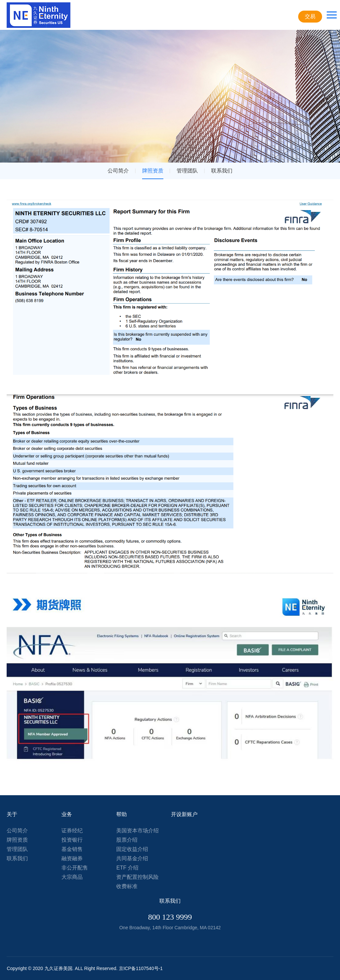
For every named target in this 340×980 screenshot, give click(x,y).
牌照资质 (153, 171)
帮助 (122, 814)
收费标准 (127, 886)
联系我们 (222, 171)
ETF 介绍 (127, 868)
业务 (67, 814)
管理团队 (187, 171)
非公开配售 (75, 868)
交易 (310, 16)
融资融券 (72, 858)
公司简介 (118, 171)
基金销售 (72, 849)
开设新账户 (184, 814)
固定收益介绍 (132, 849)
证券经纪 (72, 831)
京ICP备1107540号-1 (141, 968)
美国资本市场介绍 (137, 831)
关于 (12, 814)
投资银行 (72, 840)
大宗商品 (72, 877)
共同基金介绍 (132, 858)
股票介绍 (127, 840)
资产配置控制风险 (137, 877)
